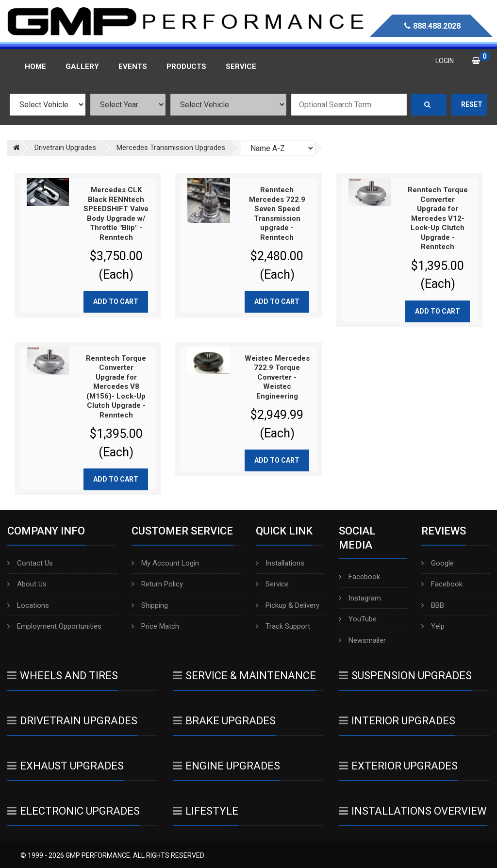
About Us (27, 584)
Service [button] (241, 67)
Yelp (433, 626)
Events (133, 67)
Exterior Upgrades (398, 766)
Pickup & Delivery (288, 605)
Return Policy (157, 584)
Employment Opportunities (54, 626)
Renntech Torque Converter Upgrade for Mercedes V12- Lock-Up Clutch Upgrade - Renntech (438, 218)
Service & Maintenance (244, 676)
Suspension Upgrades (405, 676)
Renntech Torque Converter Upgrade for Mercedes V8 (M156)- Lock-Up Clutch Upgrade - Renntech (116, 387)
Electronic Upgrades (74, 811)
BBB (433, 605)
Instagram (360, 598)
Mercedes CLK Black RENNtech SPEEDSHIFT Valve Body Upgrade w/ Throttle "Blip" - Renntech (116, 214)
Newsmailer (362, 640)
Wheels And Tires (63, 676)
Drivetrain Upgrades (72, 721)
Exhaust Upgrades (66, 766)
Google (438, 563)
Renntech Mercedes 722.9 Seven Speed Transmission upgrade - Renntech (277, 214)
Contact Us (30, 563)
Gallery (82, 67)
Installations (280, 563)
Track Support (283, 626)
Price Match (155, 626)
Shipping (150, 605)
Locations (28, 605)
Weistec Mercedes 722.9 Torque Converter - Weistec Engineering (277, 377)
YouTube (358, 619)
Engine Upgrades (226, 766)
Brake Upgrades (224, 721)
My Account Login (165, 563)
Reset (472, 104)
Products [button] (186, 67)
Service (272, 584)
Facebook (359, 577)
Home (35, 67)
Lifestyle (206, 811)
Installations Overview (413, 811)
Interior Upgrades (397, 721)
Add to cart (116, 301)
